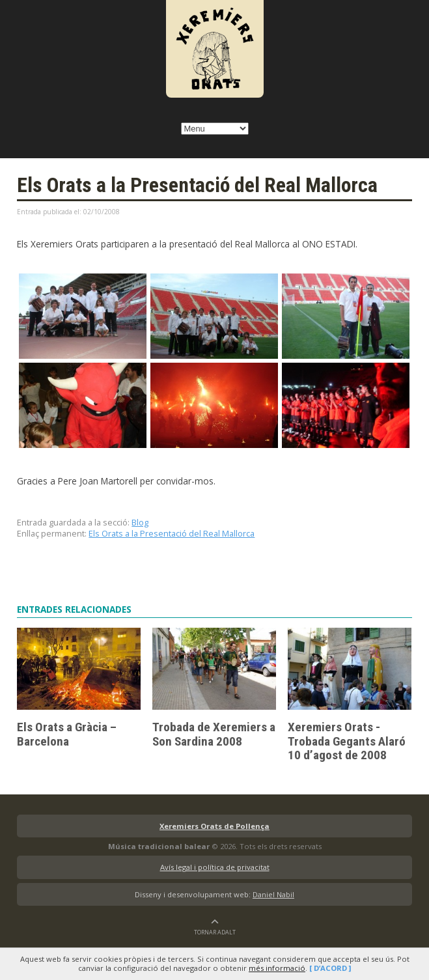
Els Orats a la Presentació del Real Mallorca (172, 533)
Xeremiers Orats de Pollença (215, 826)
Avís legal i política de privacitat (215, 867)
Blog (140, 522)
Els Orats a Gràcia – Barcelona (67, 734)
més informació (277, 968)
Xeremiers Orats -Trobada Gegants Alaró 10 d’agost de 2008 (347, 741)
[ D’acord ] (330, 968)
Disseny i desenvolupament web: (215, 894)
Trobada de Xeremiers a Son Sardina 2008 (214, 734)
